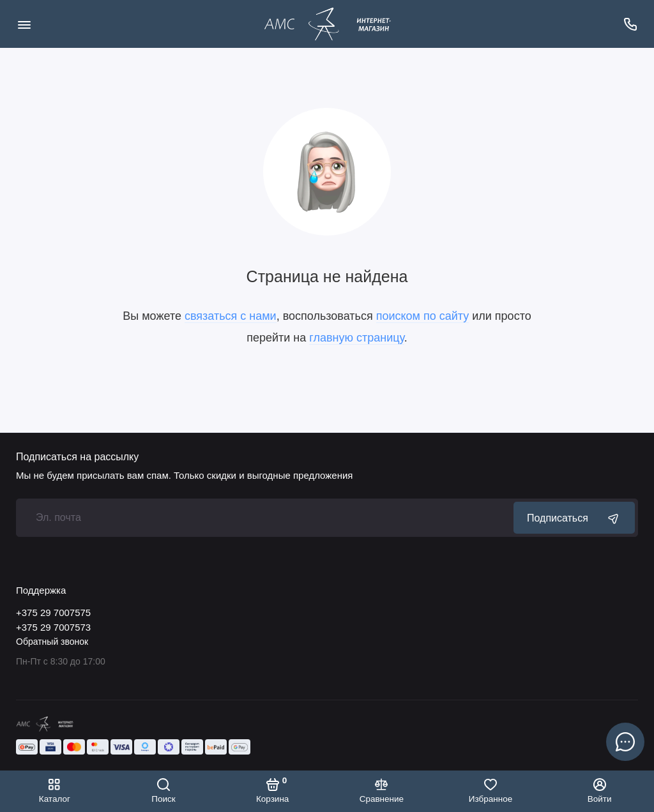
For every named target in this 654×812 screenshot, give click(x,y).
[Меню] (24, 24)
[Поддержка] (630, 24)
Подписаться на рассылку (77, 457)
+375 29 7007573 (53, 627)
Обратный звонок (52, 642)
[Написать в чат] (625, 742)
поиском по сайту (423, 316)
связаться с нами (231, 316)
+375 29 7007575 (53, 613)
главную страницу (356, 338)
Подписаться (574, 518)
